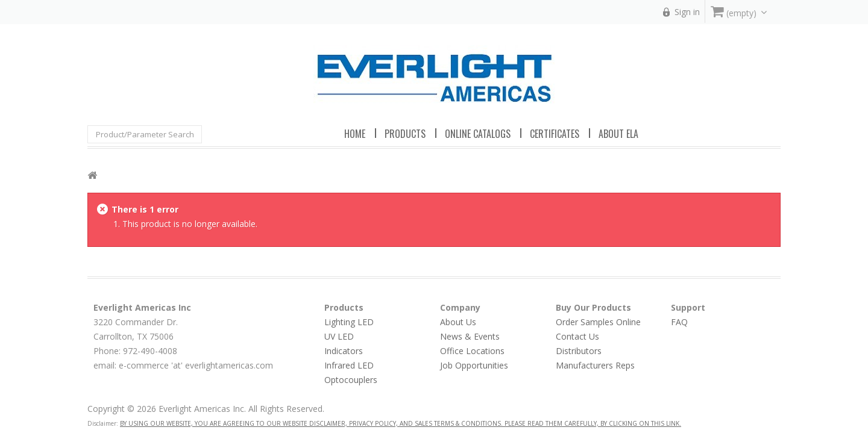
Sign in (687, 12)
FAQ (679, 322)
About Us (458, 322)
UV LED (339, 336)
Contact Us (577, 336)
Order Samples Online (598, 322)
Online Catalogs (478, 134)
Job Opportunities (474, 365)
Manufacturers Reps (595, 365)
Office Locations (472, 351)
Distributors (579, 351)
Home (355, 134)
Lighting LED (349, 322)
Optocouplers (351, 380)
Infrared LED (349, 365)
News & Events (470, 336)
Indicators (344, 351)
